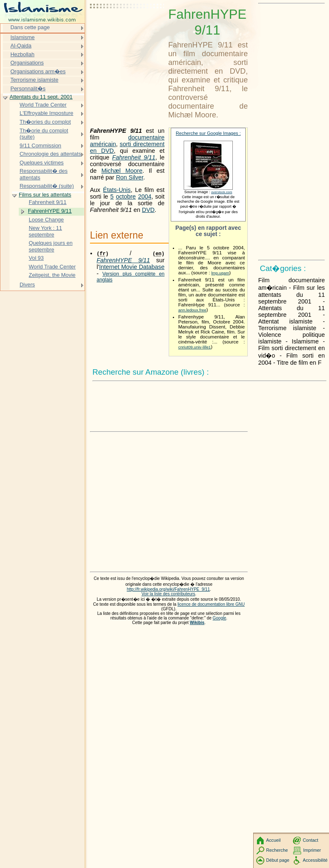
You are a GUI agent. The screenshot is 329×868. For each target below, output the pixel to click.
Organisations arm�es (38, 71)
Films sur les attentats (45, 195)
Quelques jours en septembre (51, 246)
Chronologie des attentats (50, 154)
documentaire (146, 137)
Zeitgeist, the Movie (52, 275)
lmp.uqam (220, 273)
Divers (27, 285)
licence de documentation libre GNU (211, 604)
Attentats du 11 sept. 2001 (41, 97)
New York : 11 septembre (45, 231)
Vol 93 (36, 258)
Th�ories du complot (45, 122)
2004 (145, 196)
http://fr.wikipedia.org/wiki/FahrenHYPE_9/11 (168, 589)
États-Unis (117, 190)
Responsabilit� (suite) (47, 186)
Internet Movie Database (132, 267)
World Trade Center (43, 105)
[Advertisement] (127, 27)
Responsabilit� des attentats (44, 174)
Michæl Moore (122, 171)
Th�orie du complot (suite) (44, 134)
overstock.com (222, 192)
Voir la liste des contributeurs (168, 594)
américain (103, 144)
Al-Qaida (21, 46)
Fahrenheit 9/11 (134, 157)
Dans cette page (30, 27)
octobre (126, 196)
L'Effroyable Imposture (46, 113)
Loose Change (46, 220)
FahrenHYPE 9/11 (50, 211)
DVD (148, 210)
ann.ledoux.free (192, 310)
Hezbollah (22, 54)
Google (220, 618)
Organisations (27, 63)
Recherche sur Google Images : (208, 133)
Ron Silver (130, 177)
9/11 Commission (40, 145)
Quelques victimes (42, 163)
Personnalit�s (28, 88)
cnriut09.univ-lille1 (194, 347)
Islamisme (22, 37)
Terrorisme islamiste (34, 80)
